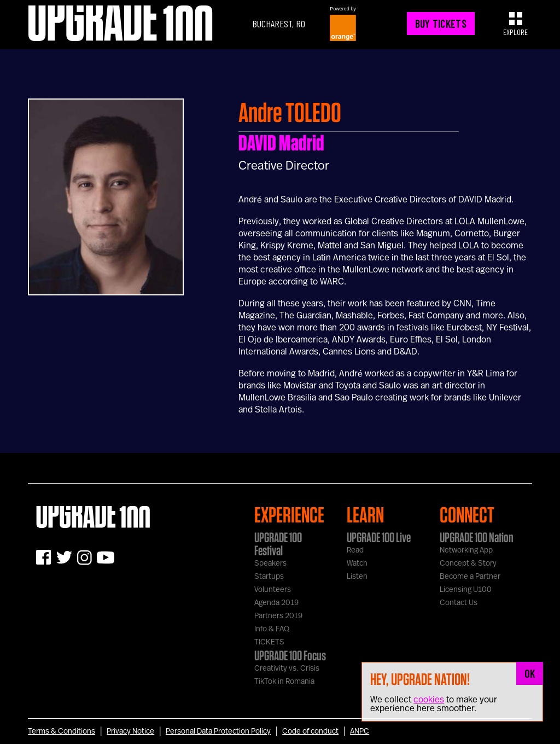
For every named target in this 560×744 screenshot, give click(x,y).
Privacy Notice (130, 731)
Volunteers (273, 590)
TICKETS (269, 642)
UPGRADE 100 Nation (477, 537)
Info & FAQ (272, 629)
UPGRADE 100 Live (379, 537)
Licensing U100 (466, 590)
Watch (357, 563)
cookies (429, 700)
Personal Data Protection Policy (218, 731)
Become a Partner (470, 577)
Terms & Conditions (62, 731)
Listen (357, 577)
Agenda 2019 (276, 603)
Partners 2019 (278, 616)
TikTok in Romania (284, 682)
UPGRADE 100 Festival (278, 544)
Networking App (466, 550)
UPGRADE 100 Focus (290, 655)
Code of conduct (310, 731)
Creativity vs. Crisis (287, 669)
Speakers (270, 563)
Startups (269, 577)
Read (355, 550)
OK (530, 673)
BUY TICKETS (441, 24)
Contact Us (459, 603)
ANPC (360, 731)
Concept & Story (468, 563)
